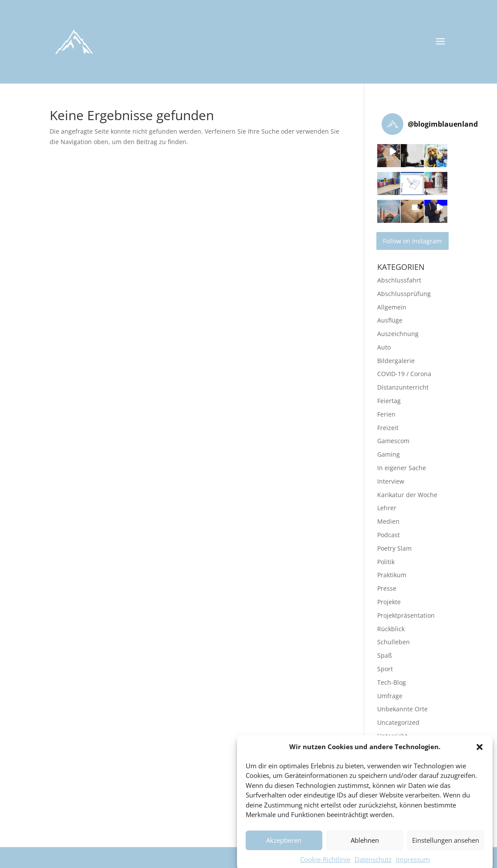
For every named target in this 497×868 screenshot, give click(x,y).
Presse (387, 588)
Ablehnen (365, 852)
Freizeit (388, 428)
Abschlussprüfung (404, 294)
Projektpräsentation (406, 615)
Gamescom (393, 441)
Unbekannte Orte (402, 709)
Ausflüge (390, 320)
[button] (480, 758)
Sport (385, 669)
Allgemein (392, 307)
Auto (384, 347)
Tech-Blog (392, 682)
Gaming (389, 454)
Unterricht (392, 736)
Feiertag (389, 401)
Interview (391, 481)
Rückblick (391, 629)
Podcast (389, 535)
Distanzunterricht (403, 387)
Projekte (389, 602)
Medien (388, 521)
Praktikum (392, 575)
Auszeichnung (398, 334)
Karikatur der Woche (407, 495)
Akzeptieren (284, 852)
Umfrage (390, 696)
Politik (386, 562)
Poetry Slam (394, 548)
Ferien (386, 414)
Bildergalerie (396, 361)
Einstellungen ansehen (446, 852)
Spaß (385, 655)
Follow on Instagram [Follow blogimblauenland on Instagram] (412, 241)
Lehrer (387, 508)
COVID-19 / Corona (404, 374)
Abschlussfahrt (399, 280)
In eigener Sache (402, 468)
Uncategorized (398, 722)
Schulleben (394, 642)
